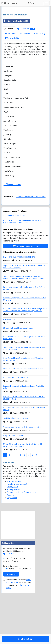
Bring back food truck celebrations (16, 435)
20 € (24, 616)
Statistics (25, 85)
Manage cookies (14, 547)
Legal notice (12, 555)
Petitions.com (9, 3)
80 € (16, 619)
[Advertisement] (25, 36)
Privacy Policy (40, 85)
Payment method (11, 624)
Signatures (26, 80)
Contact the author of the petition (30, 248)
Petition (9, 80)
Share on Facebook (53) (16, 72)
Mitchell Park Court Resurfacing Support (18, 386)
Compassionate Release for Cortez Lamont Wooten (22, 485)
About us (11, 553)
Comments (10, 85)
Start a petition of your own (25, 304)
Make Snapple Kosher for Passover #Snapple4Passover (23, 427)
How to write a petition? (17, 542)
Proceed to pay (11, 632)
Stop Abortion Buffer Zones (14, 273)
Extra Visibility (12, 89)
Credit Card (27, 626)
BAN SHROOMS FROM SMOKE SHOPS (19, 315)
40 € (8, 619)
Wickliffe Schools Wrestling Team (16, 476)
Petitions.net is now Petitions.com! (21, 550)
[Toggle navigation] (46, 3)
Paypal (11, 626)
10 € (15, 616)
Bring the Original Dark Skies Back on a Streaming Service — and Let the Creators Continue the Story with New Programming (25, 368)
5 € (7, 616)
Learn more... (10, 611)
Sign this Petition (25, 258)
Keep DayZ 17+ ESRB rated (14, 493)
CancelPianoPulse (10, 377)
